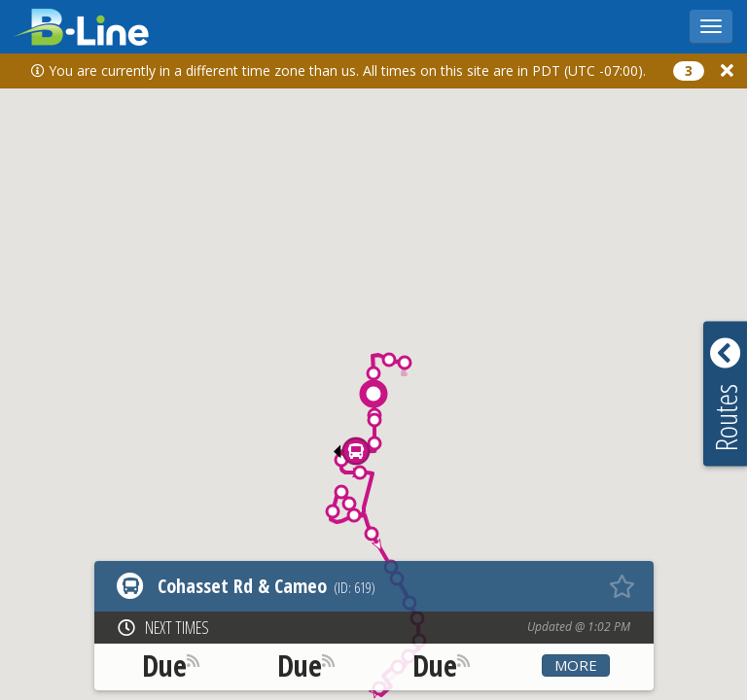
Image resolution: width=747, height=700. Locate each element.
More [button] (576, 665)
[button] (405, 363)
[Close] (727, 70)
